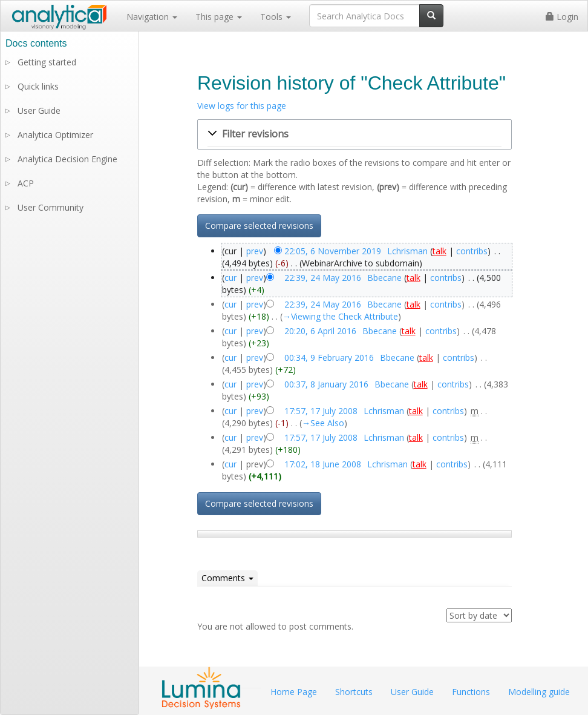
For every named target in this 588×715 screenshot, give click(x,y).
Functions (471, 692)
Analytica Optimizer (55, 135)
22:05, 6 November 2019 (333, 251)
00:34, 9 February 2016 (329, 357)
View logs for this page (242, 106)
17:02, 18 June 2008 (323, 464)
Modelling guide (539, 692)
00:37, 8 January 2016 (326, 384)
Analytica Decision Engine (67, 159)
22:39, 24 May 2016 (323, 278)
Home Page (294, 692)
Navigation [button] (152, 17)
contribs (472, 251)
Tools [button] (276, 17)
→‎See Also (323, 423)
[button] (354, 134)
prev (255, 251)
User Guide (39, 110)
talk (439, 251)
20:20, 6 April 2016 (320, 331)
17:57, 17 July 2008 (321, 411)
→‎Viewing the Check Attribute (340, 316)
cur (230, 278)
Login (562, 17)
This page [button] (219, 17)
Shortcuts (354, 692)
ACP (26, 183)
